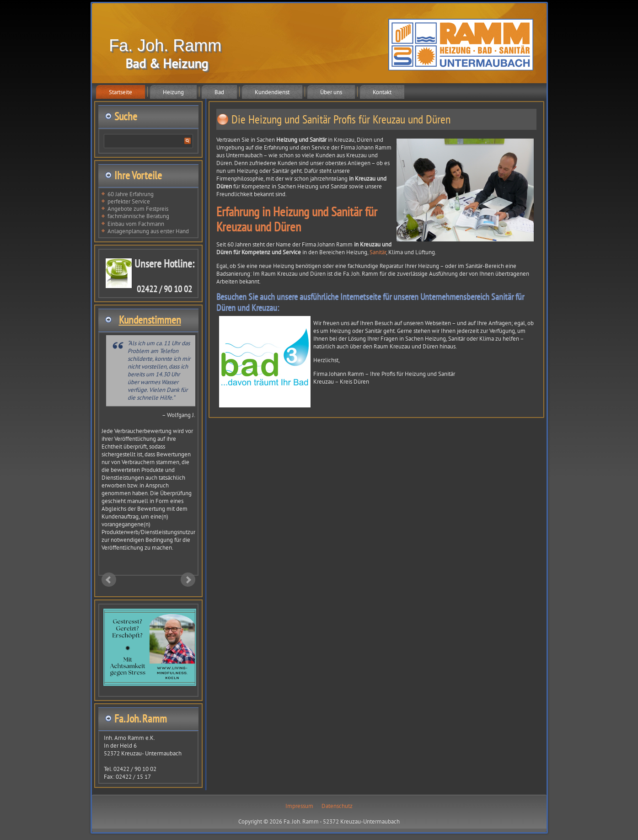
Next (188, 580)
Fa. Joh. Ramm (165, 45)
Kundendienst (272, 92)
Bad (219, 92)
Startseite (121, 92)
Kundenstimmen (150, 320)
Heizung (173, 92)
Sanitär (378, 252)
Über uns (331, 92)
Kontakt (382, 92)
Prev (109, 580)
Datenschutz (337, 806)
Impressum (299, 806)
